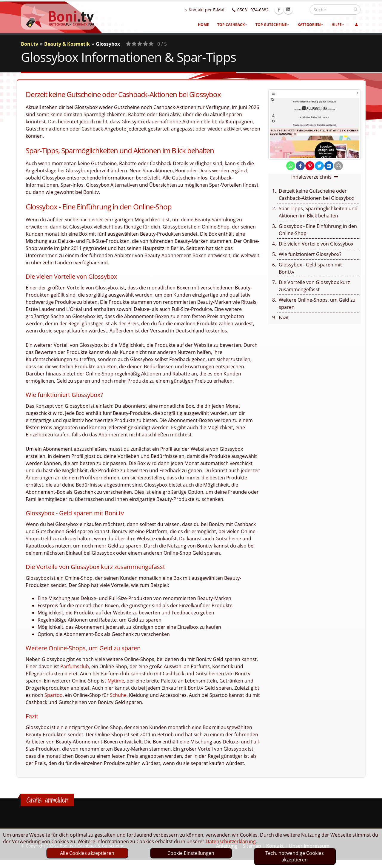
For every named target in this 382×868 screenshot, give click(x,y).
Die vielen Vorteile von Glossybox (316, 244)
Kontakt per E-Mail (218, 10)
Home (203, 25)
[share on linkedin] (329, 166)
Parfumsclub (75, 666)
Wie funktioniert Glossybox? (310, 254)
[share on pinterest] (310, 166)
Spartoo (54, 695)
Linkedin (301, 10)
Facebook (292, 10)
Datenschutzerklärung (231, 841)
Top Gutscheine (272, 25)
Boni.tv (30, 44)
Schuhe (118, 695)
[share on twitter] (319, 166)
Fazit (284, 318)
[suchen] (356, 9)
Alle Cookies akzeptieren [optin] (87, 853)
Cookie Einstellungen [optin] (191, 853)
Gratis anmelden (47, 800)
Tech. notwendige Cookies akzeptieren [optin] (295, 856)
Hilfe (338, 25)
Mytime (116, 681)
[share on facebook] (300, 166)
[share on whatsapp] (291, 166)
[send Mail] (338, 166)
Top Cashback (232, 25)
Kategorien (310, 25)
